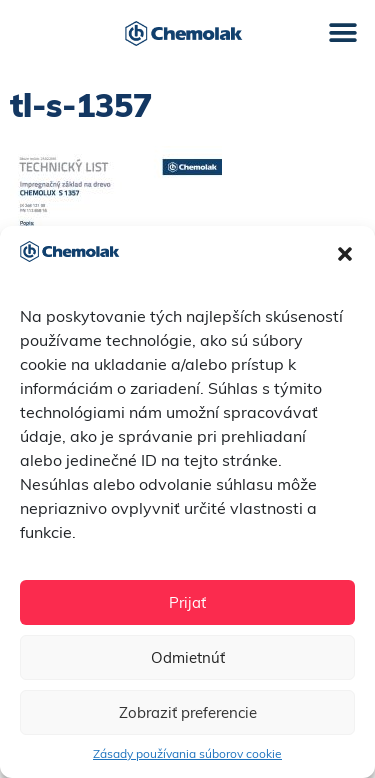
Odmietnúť (188, 657)
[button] (345, 254)
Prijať (187, 602)
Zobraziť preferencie (188, 712)
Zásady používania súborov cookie (187, 753)
